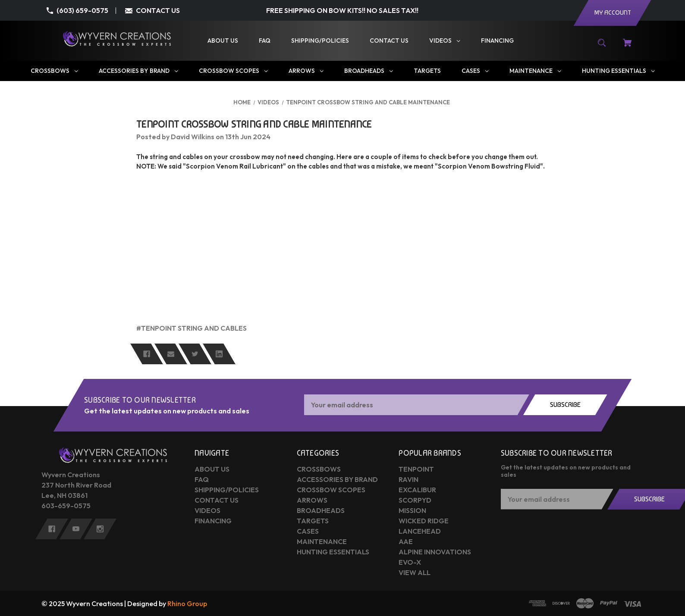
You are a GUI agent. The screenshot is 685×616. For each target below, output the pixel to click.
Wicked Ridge (424, 521)
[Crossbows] (54, 71)
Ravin (408, 479)
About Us (212, 469)
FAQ (202, 479)
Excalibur (417, 490)
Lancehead (420, 531)
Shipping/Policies (227, 490)
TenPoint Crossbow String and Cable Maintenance (254, 124)
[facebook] (52, 529)
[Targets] (427, 71)
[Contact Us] (389, 41)
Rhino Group (187, 603)
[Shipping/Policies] (320, 41)
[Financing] (497, 41)
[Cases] (475, 71)
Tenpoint (416, 469)
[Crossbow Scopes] (233, 71)
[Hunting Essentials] (618, 71)
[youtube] (76, 529)
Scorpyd (415, 500)
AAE (406, 541)
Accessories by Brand (337, 479)
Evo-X (410, 562)
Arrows (312, 500)
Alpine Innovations (435, 552)
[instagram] (100, 529)
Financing (213, 521)
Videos (207, 510)
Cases (308, 531)
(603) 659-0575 (82, 10)
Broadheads (321, 510)
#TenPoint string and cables (192, 328)
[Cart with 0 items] (627, 47)
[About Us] (223, 41)
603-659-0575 (66, 506)
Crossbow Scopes (331, 490)
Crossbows (319, 469)
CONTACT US (158, 10)
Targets (313, 521)
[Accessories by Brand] (138, 71)
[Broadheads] (368, 71)
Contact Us (217, 500)
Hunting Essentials (333, 552)
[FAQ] (265, 41)
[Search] (602, 47)
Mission (412, 510)
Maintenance (322, 541)
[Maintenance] (535, 71)
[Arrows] (306, 71)
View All (415, 572)
